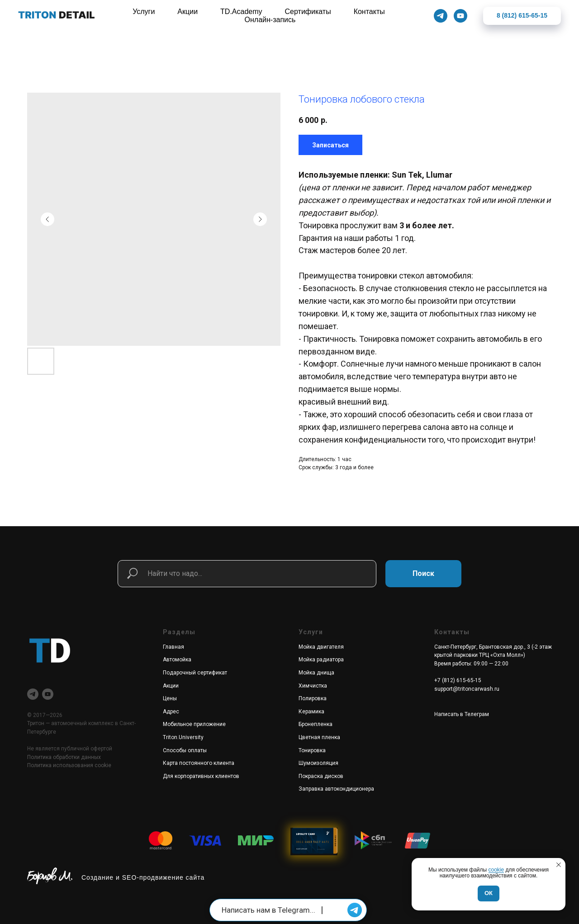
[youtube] (48, 694)
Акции (171, 686)
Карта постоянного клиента (199, 763)
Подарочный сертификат (195, 673)
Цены (170, 698)
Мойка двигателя (321, 647)
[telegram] (33, 694)
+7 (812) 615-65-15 (458, 680)
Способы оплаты (185, 750)
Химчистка (313, 686)
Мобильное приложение (194, 724)
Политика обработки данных (64, 757)
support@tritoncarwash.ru (467, 689)
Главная (173, 647)
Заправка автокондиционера (336, 789)
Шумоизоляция (318, 763)
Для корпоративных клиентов (201, 776)
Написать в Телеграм (462, 714)
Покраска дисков (321, 776)
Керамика (311, 712)
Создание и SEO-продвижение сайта (143, 877)
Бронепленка (316, 724)
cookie (496, 870)
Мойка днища (316, 673)
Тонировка (312, 750)
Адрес (171, 712)
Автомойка (177, 660)
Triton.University (183, 737)
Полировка (313, 698)
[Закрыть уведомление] (559, 865)
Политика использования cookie (69, 765)
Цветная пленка (319, 737)
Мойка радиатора (321, 660)
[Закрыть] (565, 16)
